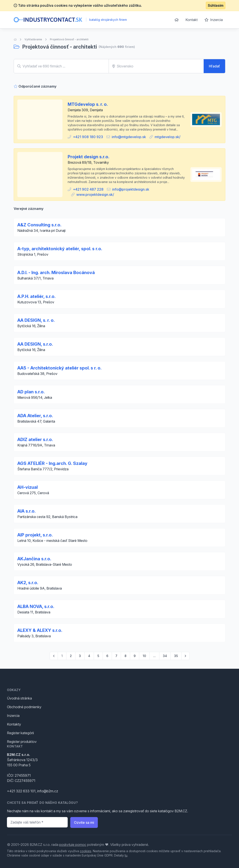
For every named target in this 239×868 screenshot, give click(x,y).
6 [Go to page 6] (107, 656)
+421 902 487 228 (88, 189)
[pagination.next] (185, 656)
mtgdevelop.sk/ (168, 137)
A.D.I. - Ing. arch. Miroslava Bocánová (56, 273)
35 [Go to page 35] (176, 656)
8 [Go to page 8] (125, 656)
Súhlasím (216, 5)
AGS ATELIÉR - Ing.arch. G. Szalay (52, 463)
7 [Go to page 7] (116, 656)
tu (126, 855)
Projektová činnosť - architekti (69, 39)
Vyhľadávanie (33, 39)
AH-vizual (28, 487)
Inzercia (214, 20)
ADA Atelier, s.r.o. (35, 416)
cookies (86, 851)
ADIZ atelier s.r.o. (35, 440)
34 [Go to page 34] (165, 656)
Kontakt (192, 20)
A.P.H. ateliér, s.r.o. (36, 296)
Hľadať (214, 66)
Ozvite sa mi (84, 822)
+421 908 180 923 (88, 137)
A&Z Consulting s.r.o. (39, 225)
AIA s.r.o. (26, 511)
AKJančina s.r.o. (34, 559)
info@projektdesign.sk (131, 189)
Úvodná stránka (19, 698)
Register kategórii (20, 733)
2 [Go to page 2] (71, 656)
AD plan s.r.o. (31, 392)
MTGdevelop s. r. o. (88, 104)
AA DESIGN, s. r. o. (36, 320)
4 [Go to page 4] (89, 656)
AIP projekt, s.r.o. (35, 535)
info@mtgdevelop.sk (129, 137)
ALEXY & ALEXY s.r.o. (40, 630)
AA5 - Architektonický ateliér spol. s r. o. (59, 368)
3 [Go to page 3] (80, 656)
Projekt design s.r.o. (88, 157)
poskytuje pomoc (73, 845)
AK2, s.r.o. (28, 583)
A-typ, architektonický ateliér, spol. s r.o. (60, 249)
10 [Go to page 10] (144, 656)
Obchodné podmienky (24, 707)
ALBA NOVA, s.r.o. (36, 606)
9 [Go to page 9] (135, 656)
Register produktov (22, 742)
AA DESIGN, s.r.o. (35, 344)
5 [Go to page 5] (98, 656)
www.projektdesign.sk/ (95, 195)
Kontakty (14, 724)
